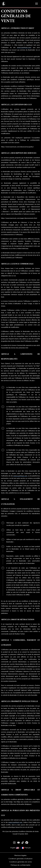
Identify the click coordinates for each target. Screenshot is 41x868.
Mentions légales (20, 855)
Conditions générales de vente (20, 862)
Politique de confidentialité (20, 865)
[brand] (4, 4)
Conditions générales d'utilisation (20, 859)
